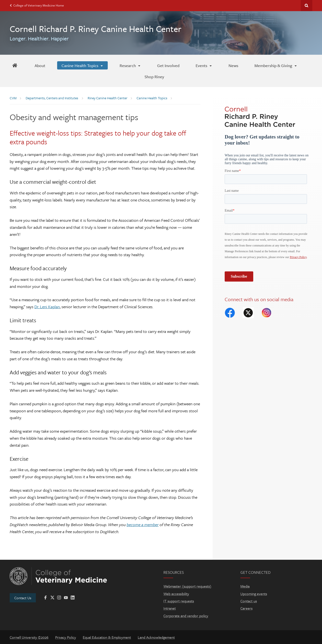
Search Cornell (307, 6)
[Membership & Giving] (276, 65)
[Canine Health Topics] (82, 65)
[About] (40, 65)
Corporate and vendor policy (186, 616)
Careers (246, 608)
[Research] (130, 65)
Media (245, 586)
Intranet (170, 608)
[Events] (204, 65)
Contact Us (23, 598)
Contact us (249, 601)
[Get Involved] (168, 65)
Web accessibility (176, 594)
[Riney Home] (15, 65)
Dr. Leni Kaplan (47, 307)
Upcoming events (254, 594)
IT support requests (179, 601)
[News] (233, 65)
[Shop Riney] (154, 77)
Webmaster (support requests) (187, 586)
